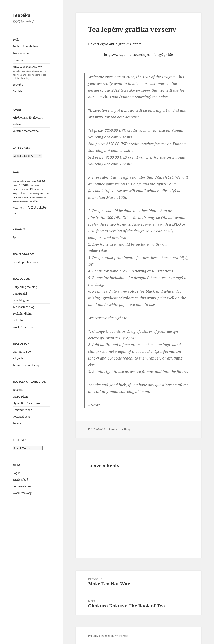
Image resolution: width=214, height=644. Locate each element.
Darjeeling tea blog (25, 287)
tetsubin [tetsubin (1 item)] (28, 198)
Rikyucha (18, 358)
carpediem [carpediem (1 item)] (22, 181)
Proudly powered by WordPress (109, 636)
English (17, 91)
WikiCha (18, 320)
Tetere (17, 423)
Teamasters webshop (26, 365)
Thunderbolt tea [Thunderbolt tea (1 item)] (39, 198)
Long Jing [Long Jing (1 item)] (41, 189)
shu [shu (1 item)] (47, 193)
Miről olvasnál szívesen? (31, 72)
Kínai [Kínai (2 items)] (33, 189)
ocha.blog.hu (21, 300)
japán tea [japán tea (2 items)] (18, 189)
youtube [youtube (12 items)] (37, 207)
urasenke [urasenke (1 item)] (24, 202)
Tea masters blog (23, 307)
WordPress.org (22, 493)
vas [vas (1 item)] (30, 202)
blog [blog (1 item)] (14, 181)
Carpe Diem (20, 397)
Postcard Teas (21, 417)
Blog (127, 429)
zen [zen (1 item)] (14, 213)
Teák (16, 40)
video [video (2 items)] (36, 201)
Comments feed (22, 486)
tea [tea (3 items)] (15, 197)
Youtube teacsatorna (26, 131)
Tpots (16, 237)
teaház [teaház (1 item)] (20, 198)
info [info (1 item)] (32, 185)
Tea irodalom (21, 53)
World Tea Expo (23, 327)
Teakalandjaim (22, 314)
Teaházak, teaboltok (25, 46)
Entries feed (20, 480)
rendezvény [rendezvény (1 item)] (34, 193)
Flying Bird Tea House (27, 403)
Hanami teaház (22, 410)
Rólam (17, 124)
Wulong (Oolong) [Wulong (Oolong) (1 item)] (20, 208)
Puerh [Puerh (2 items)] (25, 193)
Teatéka (21, 15)
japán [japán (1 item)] (37, 185)
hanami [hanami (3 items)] (24, 185)
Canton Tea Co (22, 352)
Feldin (115, 429)
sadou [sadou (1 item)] (43, 193)
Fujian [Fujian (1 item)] (15, 185)
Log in (16, 473)
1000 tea (18, 390)
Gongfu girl (20, 294)
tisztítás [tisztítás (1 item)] (16, 202)
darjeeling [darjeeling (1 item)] (31, 181)
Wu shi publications (25, 262)
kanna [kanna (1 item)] (27, 189)
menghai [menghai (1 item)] (16, 193)
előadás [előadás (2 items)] (41, 181)
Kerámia (18, 60)
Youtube (18, 85)
